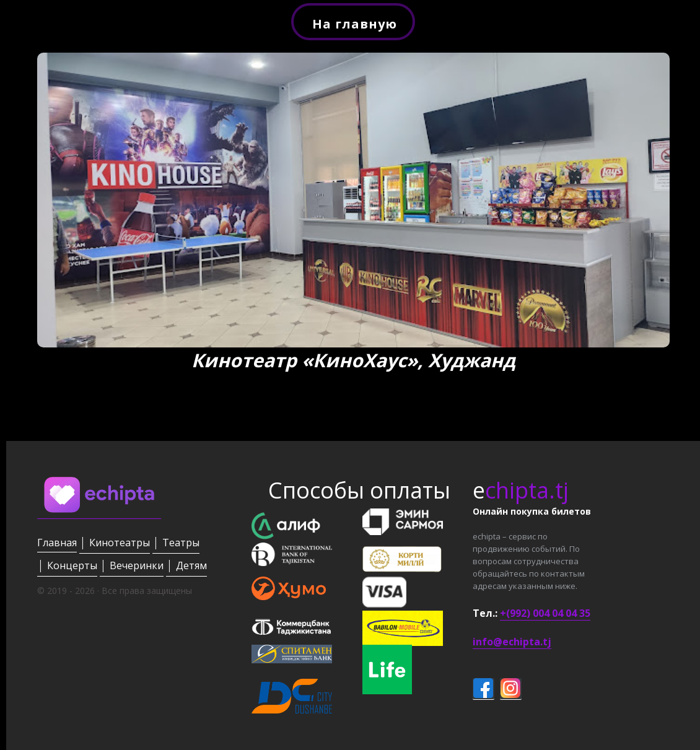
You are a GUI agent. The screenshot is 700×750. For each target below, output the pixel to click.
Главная (57, 543)
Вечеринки (137, 565)
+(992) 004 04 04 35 (545, 613)
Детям (191, 565)
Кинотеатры (120, 543)
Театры (181, 543)
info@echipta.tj (512, 642)
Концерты (72, 565)
